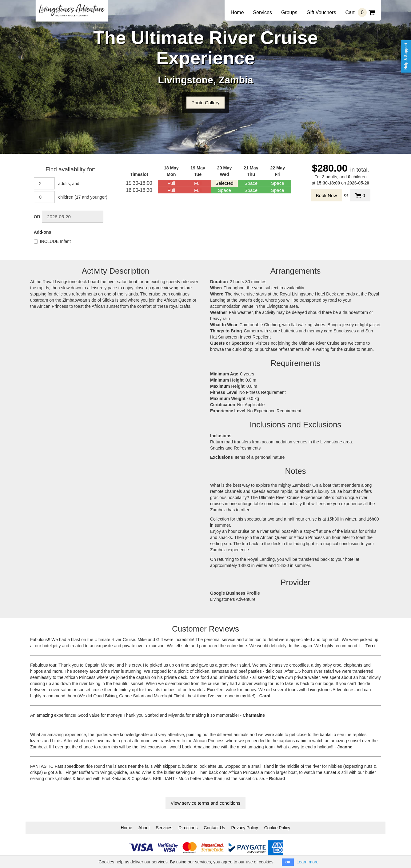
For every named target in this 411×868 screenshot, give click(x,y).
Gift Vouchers (321, 12)
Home (237, 12)
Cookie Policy (277, 828)
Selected (224, 183)
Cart (360, 12)
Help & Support (406, 56)
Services (263, 12)
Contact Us (214, 828)
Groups (289, 12)
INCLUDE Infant (52, 241)
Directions (188, 828)
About (144, 828)
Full (171, 183)
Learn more (308, 862)
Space (251, 183)
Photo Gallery (206, 103)
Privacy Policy (245, 828)
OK (288, 862)
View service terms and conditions (206, 803)
